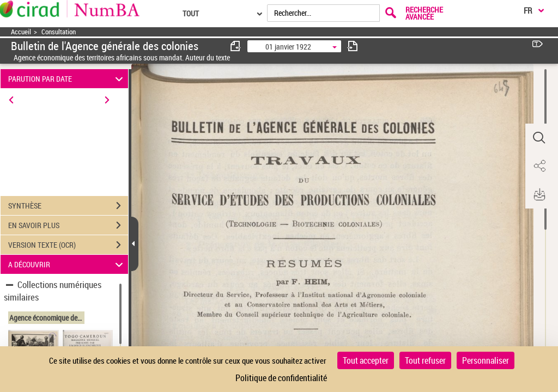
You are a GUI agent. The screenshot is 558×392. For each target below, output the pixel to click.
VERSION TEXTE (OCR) (68, 245)
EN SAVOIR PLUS (68, 225)
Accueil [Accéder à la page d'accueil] (21, 32)
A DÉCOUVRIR (67, 264)
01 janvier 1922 (288, 47)
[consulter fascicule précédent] (236, 46)
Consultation (59, 32)
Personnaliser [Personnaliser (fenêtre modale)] (486, 360)
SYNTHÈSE (68, 206)
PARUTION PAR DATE (67, 79)
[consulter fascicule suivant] (353, 46)
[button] (539, 138)
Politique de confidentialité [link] (281, 378)
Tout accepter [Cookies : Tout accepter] (366, 360)
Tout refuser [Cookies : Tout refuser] (425, 360)
